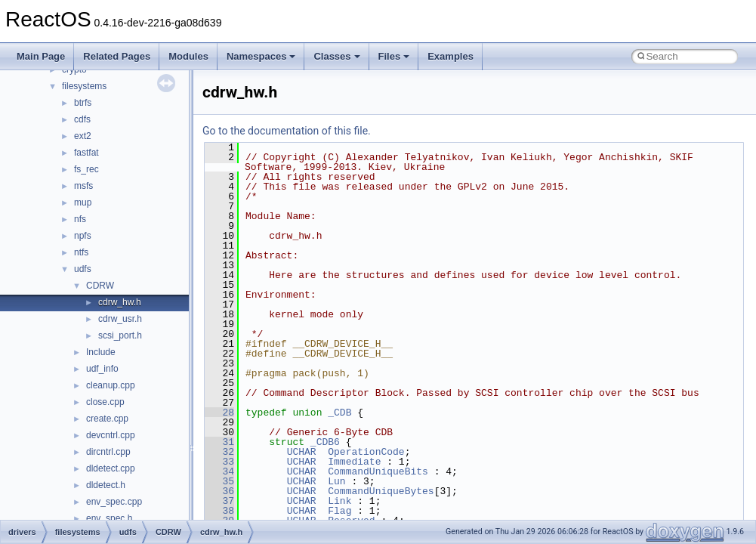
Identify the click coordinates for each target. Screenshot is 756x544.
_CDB (339, 413)
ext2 (83, 136)
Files (394, 56)
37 (219, 501)
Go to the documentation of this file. (287, 131)
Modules (188, 56)
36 (219, 491)
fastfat (86, 153)
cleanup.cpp (111, 385)
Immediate (354, 462)
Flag (339, 511)
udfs (83, 269)
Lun (336, 481)
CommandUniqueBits (378, 471)
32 (219, 452)
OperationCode (366, 452)
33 (219, 462)
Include (101, 352)
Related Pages (117, 56)
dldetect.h (106, 485)
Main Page (41, 56)
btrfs (83, 103)
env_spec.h (109, 518)
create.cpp (107, 419)
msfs (83, 186)
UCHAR (302, 452)
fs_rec (86, 169)
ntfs (81, 252)
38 (219, 511)
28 (219, 413)
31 (219, 442)
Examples (451, 56)
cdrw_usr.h (120, 319)
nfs (80, 219)
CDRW (100, 286)
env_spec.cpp (114, 502)
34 (219, 471)
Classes (336, 56)
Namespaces (261, 56)
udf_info (102, 369)
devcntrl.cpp (111, 435)
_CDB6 (325, 442)
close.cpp (105, 402)
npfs (83, 236)
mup (83, 202)
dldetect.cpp (111, 468)
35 (219, 481)
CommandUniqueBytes (381, 491)
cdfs (82, 119)
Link (339, 501)
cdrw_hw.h (120, 302)
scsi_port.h (120, 335)
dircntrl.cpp (108, 452)
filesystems (84, 86)
